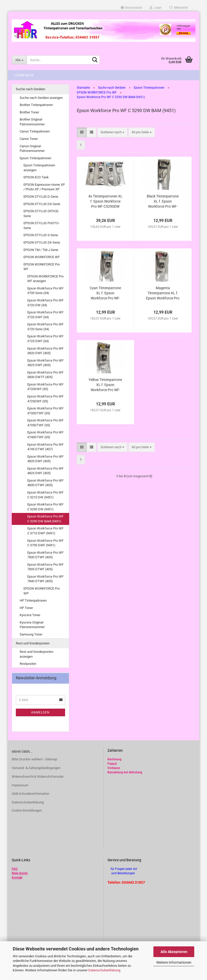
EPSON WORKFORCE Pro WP (42, 591)
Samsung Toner (31, 634)
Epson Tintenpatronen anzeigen (39, 168)
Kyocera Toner (30, 615)
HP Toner (26, 608)
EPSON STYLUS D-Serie (41, 197)
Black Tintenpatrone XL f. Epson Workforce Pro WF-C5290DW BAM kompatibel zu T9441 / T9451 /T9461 (163, 202)
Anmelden (40, 712)
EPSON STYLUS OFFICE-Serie (41, 214)
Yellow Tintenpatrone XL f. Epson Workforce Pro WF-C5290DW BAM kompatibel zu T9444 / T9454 (105, 385)
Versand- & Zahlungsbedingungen (36, 768)
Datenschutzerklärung (104, 970)
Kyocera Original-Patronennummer (32, 625)
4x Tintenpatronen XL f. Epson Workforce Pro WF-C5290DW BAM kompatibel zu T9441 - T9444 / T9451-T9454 (105, 202)
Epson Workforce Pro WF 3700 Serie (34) (45, 291)
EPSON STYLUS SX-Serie (42, 242)
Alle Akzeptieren (174, 952)
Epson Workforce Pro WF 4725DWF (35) (45, 399)
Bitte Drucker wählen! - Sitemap (34, 759)
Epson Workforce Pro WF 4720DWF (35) (45, 387)
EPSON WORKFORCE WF (42, 257)
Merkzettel (179, 8)
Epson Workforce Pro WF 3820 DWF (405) (45, 351)
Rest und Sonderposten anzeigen (36, 654)
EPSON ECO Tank (36, 177)
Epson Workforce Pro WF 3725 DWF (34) (45, 339)
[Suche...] (19, 60)
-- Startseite (23, 75)
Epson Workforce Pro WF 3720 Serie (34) (45, 327)
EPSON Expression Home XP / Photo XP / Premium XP (44, 187)
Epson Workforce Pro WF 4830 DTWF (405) (45, 483)
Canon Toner (29, 139)
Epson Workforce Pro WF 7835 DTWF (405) (45, 567)
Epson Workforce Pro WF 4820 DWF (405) (45, 459)
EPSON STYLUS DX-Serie (42, 204)
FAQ (15, 869)
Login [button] (156, 8)
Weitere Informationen (174, 962)
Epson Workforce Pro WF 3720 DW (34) (45, 303)
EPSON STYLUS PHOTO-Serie (41, 226)
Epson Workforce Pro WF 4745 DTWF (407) (45, 447)
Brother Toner (29, 112)
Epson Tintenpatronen (35, 158)
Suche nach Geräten (31, 89)
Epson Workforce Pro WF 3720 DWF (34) (45, 315)
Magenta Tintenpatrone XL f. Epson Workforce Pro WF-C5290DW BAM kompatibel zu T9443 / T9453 (163, 293)
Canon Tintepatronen (35, 131)
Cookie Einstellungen (27, 810)
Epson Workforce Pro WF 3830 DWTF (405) (45, 375)
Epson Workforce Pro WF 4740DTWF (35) (45, 435)
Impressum (20, 785)
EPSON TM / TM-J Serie (41, 250)
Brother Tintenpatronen (36, 105)
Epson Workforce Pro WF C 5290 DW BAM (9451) (45, 519)
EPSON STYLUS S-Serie (41, 235)
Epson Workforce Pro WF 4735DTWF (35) (45, 423)
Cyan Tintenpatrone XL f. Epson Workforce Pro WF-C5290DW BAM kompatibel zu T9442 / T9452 (105, 293)
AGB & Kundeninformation (31, 794)
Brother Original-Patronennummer (32, 122)
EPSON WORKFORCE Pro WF (42, 267)
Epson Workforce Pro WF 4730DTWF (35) (45, 411)
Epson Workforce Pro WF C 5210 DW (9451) (45, 495)
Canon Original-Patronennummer (32, 149)
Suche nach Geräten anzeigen (41, 98)
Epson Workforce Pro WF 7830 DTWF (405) (45, 555)
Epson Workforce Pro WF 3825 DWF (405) (45, 363)
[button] (131, 8)
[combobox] (112, 132)
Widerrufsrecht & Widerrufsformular (38, 777)
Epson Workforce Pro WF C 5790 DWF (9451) (45, 543)
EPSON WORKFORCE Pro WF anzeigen (45, 279)
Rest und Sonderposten (33, 643)
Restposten (28, 664)
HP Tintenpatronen (33, 600)
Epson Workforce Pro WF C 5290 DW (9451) (45, 507)
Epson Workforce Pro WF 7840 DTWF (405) (45, 579)
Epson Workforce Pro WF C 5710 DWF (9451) (45, 531)
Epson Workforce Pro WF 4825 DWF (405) (45, 471)
